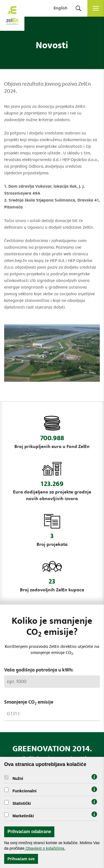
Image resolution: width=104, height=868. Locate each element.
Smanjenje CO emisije (29, 702)
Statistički (22, 803)
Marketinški (23, 816)
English (60, 8)
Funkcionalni (24, 791)
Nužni (18, 778)
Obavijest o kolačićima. (45, 848)
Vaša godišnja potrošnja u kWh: (39, 670)
